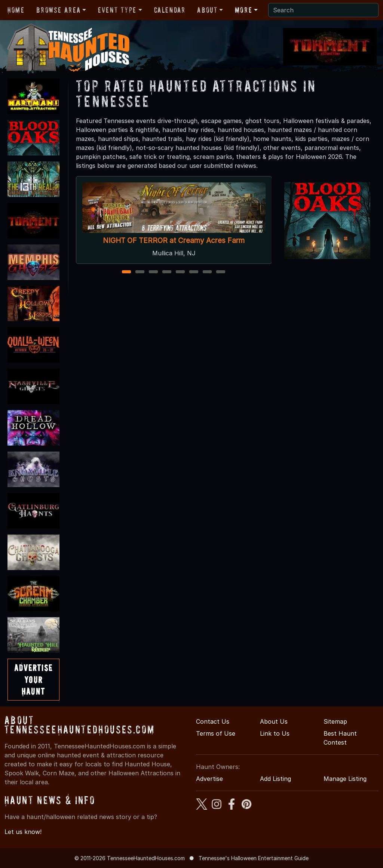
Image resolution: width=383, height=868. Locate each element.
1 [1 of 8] (127, 272)
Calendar (170, 10)
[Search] (323, 10)
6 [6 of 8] (194, 272)
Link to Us (275, 733)
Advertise (209, 779)
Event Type (117, 10)
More (243, 10)
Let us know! (23, 832)
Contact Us (213, 721)
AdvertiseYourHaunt (33, 679)
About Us (274, 721)
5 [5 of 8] (180, 272)
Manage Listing (345, 779)
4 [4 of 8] (167, 272)
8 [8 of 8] (221, 272)
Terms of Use (216, 733)
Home (16, 10)
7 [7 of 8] (207, 272)
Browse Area (58, 10)
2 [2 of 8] (140, 272)
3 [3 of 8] (154, 272)
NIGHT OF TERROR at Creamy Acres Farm (174, 241)
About (207, 10)
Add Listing (275, 779)
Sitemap (335, 721)
